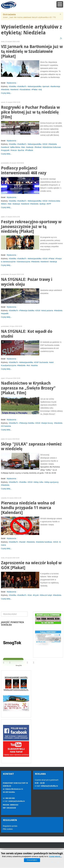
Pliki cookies (8, 829)
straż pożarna (48, 311)
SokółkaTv (22, 86)
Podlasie (30, 150)
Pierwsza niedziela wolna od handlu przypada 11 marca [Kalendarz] (28, 508)
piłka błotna (16, 147)
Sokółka (13, 86)
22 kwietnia (6, 426)
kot (29, 365)
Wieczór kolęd (46, 595)
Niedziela (6, 89)
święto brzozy (48, 423)
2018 (45, 144)
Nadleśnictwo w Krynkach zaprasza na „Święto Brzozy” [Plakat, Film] (28, 388)
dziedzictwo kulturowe (52, 147)
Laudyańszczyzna (9, 365)
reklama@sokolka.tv (49, 786)
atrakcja (54, 262)
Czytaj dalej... (6, 93)
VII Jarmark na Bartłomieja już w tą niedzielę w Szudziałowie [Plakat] (32, 51)
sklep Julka (39, 482)
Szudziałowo (25, 89)
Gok (30, 595)
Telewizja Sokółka (27, 311)
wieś (52, 362)
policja (43, 204)
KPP (49, 204)
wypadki (5, 313)
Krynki (36, 595)
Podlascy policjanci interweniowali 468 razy (24, 171)
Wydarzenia (11, 83)
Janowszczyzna (24, 262)
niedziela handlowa (44, 542)
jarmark (46, 86)
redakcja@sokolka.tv (17, 801)
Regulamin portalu (10, 826)
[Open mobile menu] (60, 4)
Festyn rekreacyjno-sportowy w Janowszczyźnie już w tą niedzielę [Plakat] (31, 227)
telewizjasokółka (35, 86)
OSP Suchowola (42, 362)
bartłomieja (56, 86)
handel (23, 542)
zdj (41, 89)
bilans (4, 204)
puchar (21, 150)
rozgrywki (6, 150)
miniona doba (55, 201)
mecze (14, 150)
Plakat (35, 89)
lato (24, 147)
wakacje (30, 147)
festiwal (38, 147)
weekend (15, 89)
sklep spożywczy (52, 482)
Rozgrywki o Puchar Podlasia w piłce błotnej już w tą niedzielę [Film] (30, 112)
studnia (35, 365)
